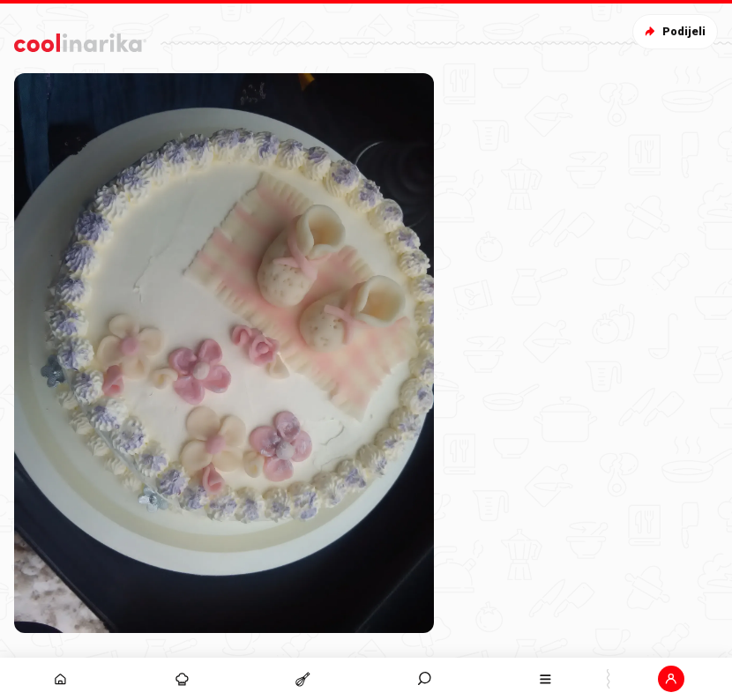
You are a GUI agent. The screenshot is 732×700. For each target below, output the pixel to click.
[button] (672, 679)
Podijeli (673, 31)
